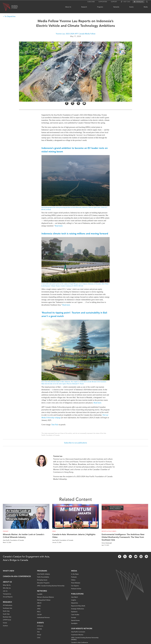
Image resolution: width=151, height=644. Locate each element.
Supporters (103, 2)
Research (84, 7)
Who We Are (7, 588)
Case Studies (75, 615)
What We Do (7, 585)
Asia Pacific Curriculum (78, 632)
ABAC (39, 606)
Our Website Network (82, 629)
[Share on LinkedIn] (78, 103)
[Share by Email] (84, 103)
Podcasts (74, 577)
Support (114, 2)
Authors (5, 626)
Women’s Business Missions (45, 597)
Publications (77, 594)
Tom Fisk (55, 425)
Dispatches (75, 603)
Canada (39, 629)
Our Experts (75, 586)
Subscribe (91, 2)
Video (54, 531)
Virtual (39, 635)
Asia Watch (75, 597)
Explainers (74, 612)
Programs (100, 7)
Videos (73, 580)
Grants (5, 623)
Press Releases (76, 583)
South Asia (6, 614)
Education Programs (43, 583)
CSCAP (39, 615)
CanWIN (40, 594)
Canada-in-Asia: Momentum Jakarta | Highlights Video (74, 536)
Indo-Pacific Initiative (43, 574)
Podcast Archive (76, 589)
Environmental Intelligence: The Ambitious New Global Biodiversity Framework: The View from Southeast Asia (123, 537)
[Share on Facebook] (67, 103)
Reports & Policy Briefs (109, 531)
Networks (116, 7)
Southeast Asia (7, 608)
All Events (40, 626)
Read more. (59, 226)
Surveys (74, 618)
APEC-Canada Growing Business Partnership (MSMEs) (85, 639)
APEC (39, 609)
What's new (9, 571)
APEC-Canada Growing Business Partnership (51, 586)
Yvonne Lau (58, 456)
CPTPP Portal (7, 620)
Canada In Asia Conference (80, 642)
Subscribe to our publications (75, 443)
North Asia (6, 611)
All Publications (8, 605)
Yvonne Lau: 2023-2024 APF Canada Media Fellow (76, 34)
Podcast (6, 531)
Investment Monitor (77, 635)
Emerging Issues (42, 580)
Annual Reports (8, 597)
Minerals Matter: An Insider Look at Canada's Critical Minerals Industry (24, 536)
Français (140, 2)
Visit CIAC (126, 2)
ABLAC (39, 603)
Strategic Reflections (78, 609)
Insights (74, 600)
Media (146, 7)
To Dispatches (10, 16)
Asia (38, 632)
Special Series (75, 620)
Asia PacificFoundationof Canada (15, 7)
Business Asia (7, 617)
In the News (75, 574)
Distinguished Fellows (44, 600)
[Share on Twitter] (73, 103)
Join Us (5, 591)
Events (131, 7)
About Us (68, 7)
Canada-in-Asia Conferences (17, 576)
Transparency (7, 594)
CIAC (39, 638)
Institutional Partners (43, 618)
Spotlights (74, 623)
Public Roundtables (43, 577)
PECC (39, 612)
